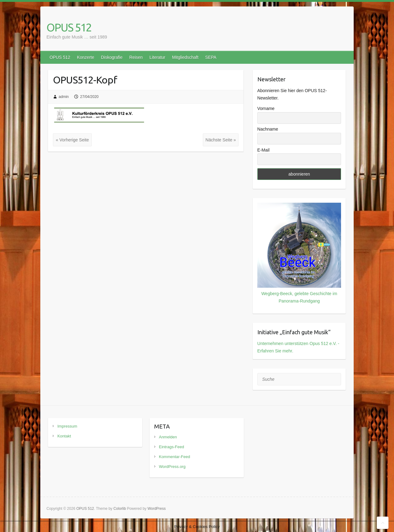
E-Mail (263, 150)
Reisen (136, 57)
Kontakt (64, 436)
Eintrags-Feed (171, 447)
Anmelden (168, 437)
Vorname (266, 108)
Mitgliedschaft (185, 57)
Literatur (157, 57)
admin (64, 97)
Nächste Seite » (221, 140)
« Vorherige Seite (72, 140)
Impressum (67, 426)
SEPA (211, 57)
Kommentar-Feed (174, 457)
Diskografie (112, 57)
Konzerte (86, 57)
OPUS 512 (69, 27)
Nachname (268, 129)
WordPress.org (172, 467)
